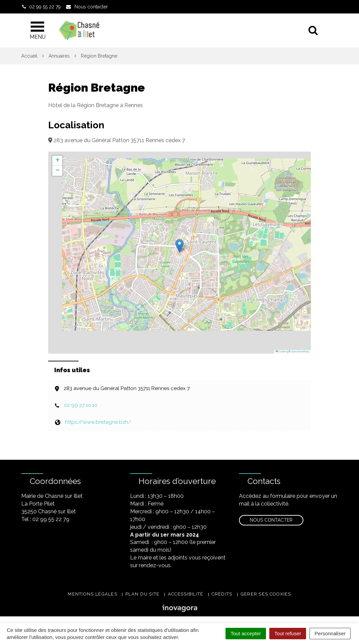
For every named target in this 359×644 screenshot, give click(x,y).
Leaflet (281, 351)
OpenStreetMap (300, 351)
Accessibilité (186, 594)
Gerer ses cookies (266, 594)
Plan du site (143, 594)
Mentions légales (93, 594)
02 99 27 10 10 (81, 405)
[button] (179, 246)
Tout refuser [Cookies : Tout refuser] (288, 633)
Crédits (222, 594)
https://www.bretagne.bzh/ (98, 422)
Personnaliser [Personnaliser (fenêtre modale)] (330, 633)
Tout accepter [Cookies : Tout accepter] (246, 633)
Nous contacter (271, 520)
